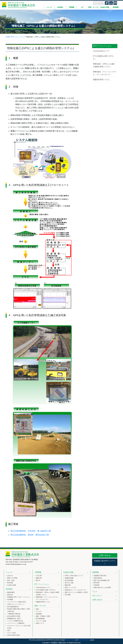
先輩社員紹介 (98, 578)
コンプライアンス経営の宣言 (17, 602)
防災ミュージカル (71, 588)
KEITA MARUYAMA (14, 635)
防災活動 (10, 583)
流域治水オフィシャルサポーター (76, 590)
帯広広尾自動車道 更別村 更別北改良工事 (30, 535)
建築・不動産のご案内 (43, 616)
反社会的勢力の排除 (14, 616)
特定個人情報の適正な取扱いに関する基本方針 (19, 610)
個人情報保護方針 (13, 607)
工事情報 (38, 572)
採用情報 (95, 572)
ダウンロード (97, 596)
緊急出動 (68, 585)
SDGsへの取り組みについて (74, 576)
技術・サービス (40, 606)
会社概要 (10, 599)
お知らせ (10, 576)
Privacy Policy (70, 640)
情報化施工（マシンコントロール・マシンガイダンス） (105, 73)
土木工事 (39, 576)
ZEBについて (40, 623)
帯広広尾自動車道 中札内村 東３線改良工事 (31, 531)
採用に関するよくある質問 (102, 588)
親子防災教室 (69, 580)
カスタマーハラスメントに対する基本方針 (19, 627)
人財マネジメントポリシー (16, 604)
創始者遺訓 (11, 592)
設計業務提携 (40, 619)
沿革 (9, 631)
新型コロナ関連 (12, 578)
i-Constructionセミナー (101, 51)
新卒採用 (96, 583)
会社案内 (9, 589)
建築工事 (39, 578)
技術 (37, 609)
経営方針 (10, 595)
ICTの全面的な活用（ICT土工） (103, 57)
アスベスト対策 (41, 621)
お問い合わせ (105, 555)
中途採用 (96, 585)
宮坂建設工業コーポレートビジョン (19, 597)
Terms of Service (84, 640)
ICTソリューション (42, 584)
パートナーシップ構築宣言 (16, 623)
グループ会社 (12, 633)
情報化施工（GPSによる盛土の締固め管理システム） (104, 65)
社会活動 (68, 595)
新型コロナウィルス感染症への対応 (76, 592)
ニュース (9, 572)
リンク (95, 591)
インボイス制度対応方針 (15, 621)
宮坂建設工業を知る (100, 576)
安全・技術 (11, 580)
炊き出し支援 (69, 583)
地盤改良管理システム (101, 80)
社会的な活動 (12, 585)
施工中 (38, 580)
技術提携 (39, 614)
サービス (39, 611)
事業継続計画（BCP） (14, 619)
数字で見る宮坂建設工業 (101, 580)
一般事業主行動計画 (14, 614)
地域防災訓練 (69, 578)
